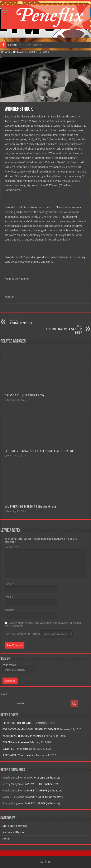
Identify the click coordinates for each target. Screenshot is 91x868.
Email (9, 597)
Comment (11, 547)
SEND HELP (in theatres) (17, 749)
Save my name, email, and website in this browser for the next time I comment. (44, 624)
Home (6, 52)
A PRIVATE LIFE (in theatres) (19, 755)
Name (9, 584)
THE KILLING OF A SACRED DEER (61, 329)
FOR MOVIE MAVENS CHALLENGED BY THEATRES (40, 451)
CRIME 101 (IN (18, 45)
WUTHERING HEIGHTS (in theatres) (30, 506)
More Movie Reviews (15, 826)
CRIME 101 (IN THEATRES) (24, 395)
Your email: (9, 665)
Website (9, 610)
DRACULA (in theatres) (16, 742)
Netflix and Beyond (14, 832)
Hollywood (20, 52)
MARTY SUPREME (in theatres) (45, 791)
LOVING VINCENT (30, 322)
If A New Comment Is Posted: (39, 634)
